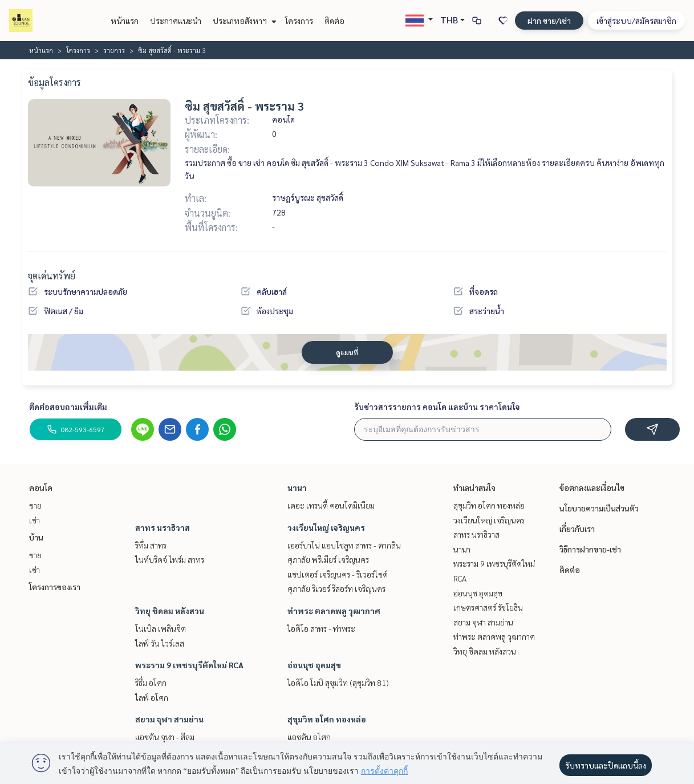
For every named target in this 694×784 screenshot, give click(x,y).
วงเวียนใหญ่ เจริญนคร (326, 527)
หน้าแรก (125, 21)
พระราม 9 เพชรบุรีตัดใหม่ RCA (189, 665)
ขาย (35, 505)
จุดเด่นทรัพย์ (52, 276)
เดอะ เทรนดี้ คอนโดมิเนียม (331, 505)
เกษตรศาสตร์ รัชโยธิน (488, 607)
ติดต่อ (334, 21)
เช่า (35, 520)
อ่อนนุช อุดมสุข (314, 665)
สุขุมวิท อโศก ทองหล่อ (327, 719)
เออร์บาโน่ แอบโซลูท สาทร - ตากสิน (344, 545)
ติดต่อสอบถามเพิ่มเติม (68, 407)
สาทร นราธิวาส (163, 527)
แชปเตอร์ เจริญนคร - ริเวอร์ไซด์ (338, 574)
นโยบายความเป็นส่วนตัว (599, 508)
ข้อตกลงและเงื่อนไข (592, 488)
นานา (297, 488)
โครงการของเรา (55, 587)
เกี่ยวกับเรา (577, 529)
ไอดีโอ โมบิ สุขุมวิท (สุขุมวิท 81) (338, 683)
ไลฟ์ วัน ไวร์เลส (160, 643)
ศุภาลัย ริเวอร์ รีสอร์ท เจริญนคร (336, 588)
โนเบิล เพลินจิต (161, 628)
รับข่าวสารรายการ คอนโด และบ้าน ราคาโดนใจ (437, 407)
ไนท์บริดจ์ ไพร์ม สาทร (170, 559)
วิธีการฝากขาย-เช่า (590, 549)
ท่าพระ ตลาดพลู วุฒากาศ (334, 611)
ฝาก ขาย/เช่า (549, 21)
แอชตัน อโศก (309, 737)
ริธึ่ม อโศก (151, 683)
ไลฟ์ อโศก (152, 697)
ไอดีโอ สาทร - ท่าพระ (321, 628)
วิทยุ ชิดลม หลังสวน (170, 611)
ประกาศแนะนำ (176, 21)
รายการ (114, 50)
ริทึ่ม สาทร (151, 545)
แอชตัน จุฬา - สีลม (165, 737)
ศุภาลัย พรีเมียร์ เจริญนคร (328, 559)
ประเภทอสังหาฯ (243, 21)
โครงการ (299, 21)
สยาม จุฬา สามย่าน (169, 719)
